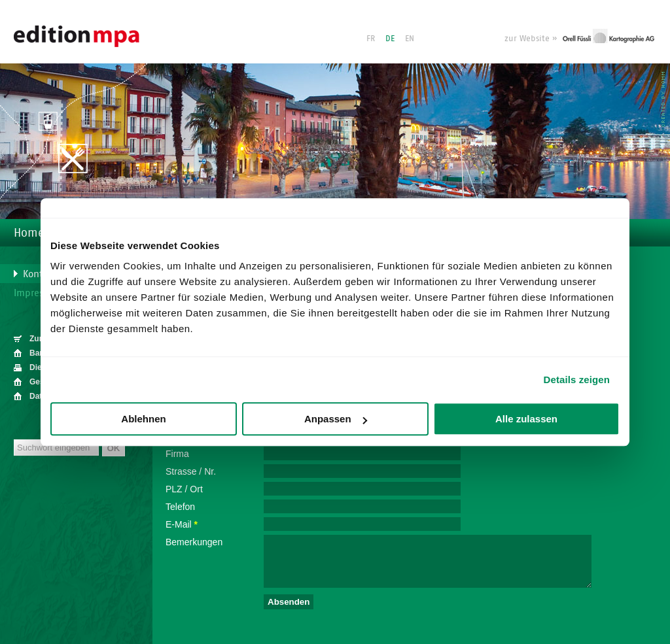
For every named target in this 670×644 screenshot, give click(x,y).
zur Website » (531, 38)
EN (410, 38)
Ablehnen (143, 419)
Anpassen (336, 419)
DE (390, 38)
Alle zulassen (526, 419)
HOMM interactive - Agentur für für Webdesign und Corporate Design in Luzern (663, 99)
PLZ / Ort (184, 489)
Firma (177, 454)
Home (29, 233)
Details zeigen (577, 380)
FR (371, 38)
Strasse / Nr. (191, 471)
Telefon (180, 507)
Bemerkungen (194, 542)
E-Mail (182, 524)
